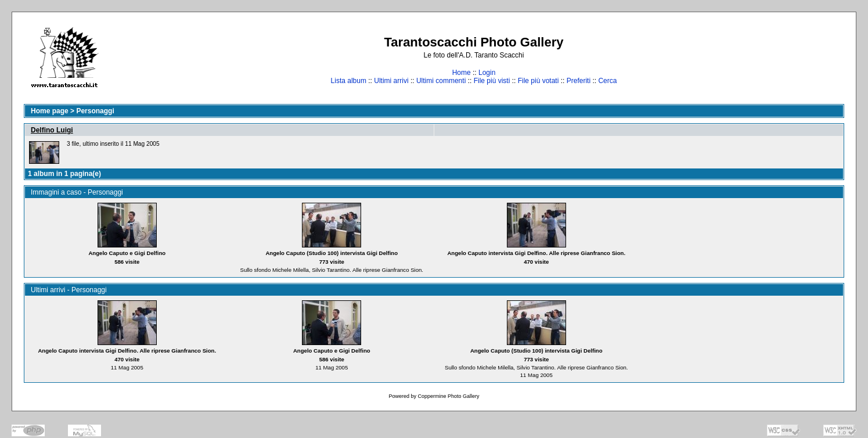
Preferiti (579, 81)
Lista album (349, 81)
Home (462, 73)
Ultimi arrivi (391, 81)
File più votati (539, 81)
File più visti (492, 81)
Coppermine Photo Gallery (448, 396)
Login (487, 73)
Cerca (607, 81)
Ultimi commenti (441, 81)
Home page (50, 111)
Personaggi (95, 111)
